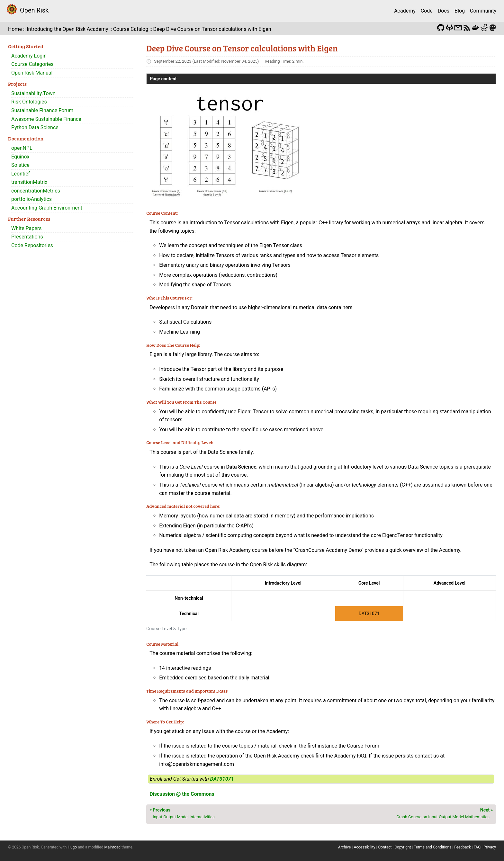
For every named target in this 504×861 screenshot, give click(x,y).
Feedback (463, 847)
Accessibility (364, 847)
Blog (460, 11)
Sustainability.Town (33, 93)
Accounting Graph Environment (47, 208)
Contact (385, 847)
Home (15, 29)
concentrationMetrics (36, 191)
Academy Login (29, 56)
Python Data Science (35, 127)
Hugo (72, 847)
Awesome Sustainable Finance (46, 119)
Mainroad (112, 847)
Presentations (27, 237)
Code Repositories (32, 245)
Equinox (20, 157)
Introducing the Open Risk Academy (67, 29)
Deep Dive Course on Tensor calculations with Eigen (212, 29)
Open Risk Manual (32, 73)
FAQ (477, 847)
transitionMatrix (29, 182)
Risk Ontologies (29, 102)
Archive (345, 847)
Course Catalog (131, 29)
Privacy (490, 847)
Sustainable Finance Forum (42, 110)
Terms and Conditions (432, 847)
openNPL (22, 148)
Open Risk (34, 10)
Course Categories (32, 64)
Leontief (21, 174)
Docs (444, 11)
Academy (405, 11)
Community (483, 11)
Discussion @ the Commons (182, 794)
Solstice (20, 165)
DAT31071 (222, 779)
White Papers (26, 228)
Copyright (403, 847)
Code (427, 11)
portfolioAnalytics (32, 199)
